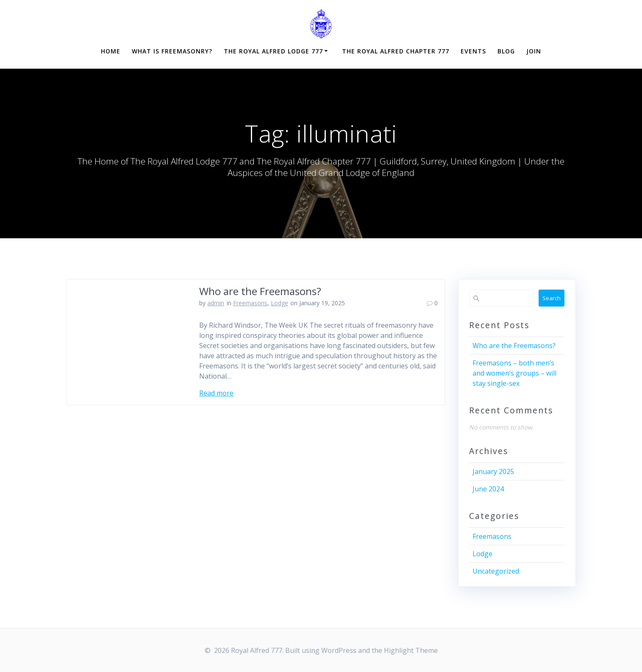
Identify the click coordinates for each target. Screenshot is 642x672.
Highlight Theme (411, 650)
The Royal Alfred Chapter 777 (396, 51)
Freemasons (250, 303)
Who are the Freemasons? (260, 291)
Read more (216, 393)
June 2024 (488, 489)
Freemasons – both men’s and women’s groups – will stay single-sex (514, 373)
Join (534, 51)
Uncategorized (496, 571)
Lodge (279, 303)
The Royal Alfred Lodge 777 (273, 51)
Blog (506, 51)
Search (552, 298)
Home (111, 51)
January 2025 (493, 471)
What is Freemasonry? (172, 51)
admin (216, 303)
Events (473, 51)
